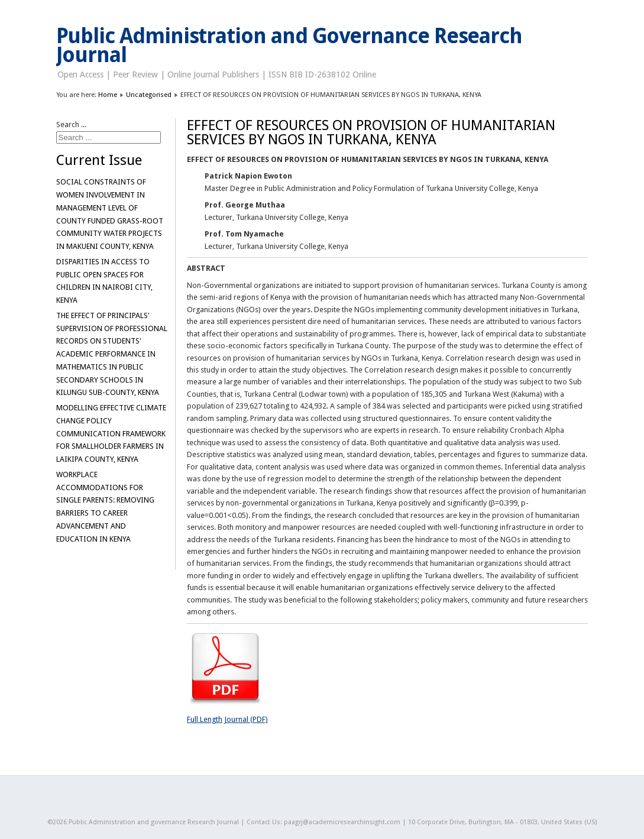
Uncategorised (149, 95)
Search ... (71, 124)
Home (108, 95)
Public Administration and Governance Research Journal (289, 46)
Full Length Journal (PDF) (227, 719)
